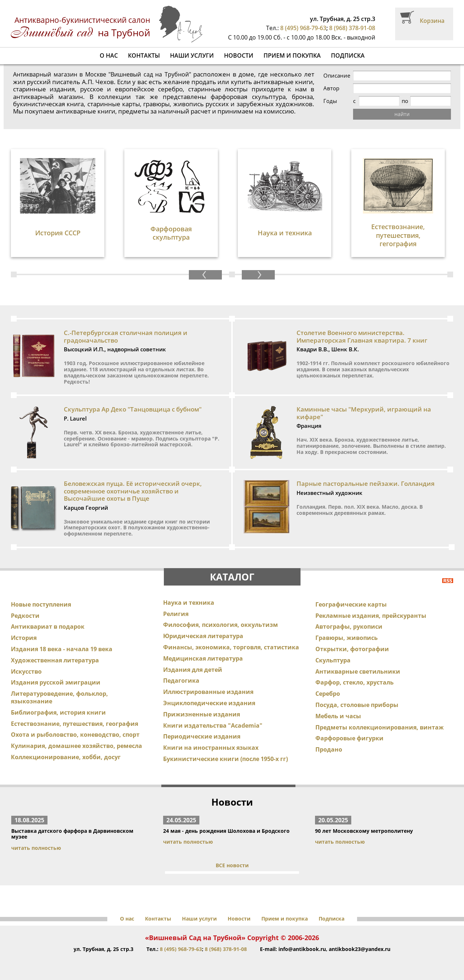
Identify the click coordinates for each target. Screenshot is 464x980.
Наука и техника (189, 603)
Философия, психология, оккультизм (221, 625)
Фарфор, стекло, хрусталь (355, 682)
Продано (329, 749)
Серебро (328, 694)
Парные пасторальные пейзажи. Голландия (366, 483)
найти (402, 114)
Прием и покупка (292, 55)
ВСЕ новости (232, 865)
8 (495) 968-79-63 (303, 28)
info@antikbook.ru (302, 949)
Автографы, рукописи (349, 627)
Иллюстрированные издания (208, 692)
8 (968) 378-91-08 (352, 28)
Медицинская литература (203, 658)
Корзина (432, 21)
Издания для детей (193, 670)
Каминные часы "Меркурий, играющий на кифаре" (364, 413)
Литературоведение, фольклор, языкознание (59, 697)
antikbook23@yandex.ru (360, 949)
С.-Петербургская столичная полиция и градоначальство (126, 336)
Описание (337, 76)
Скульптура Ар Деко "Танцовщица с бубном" (133, 409)
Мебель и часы (338, 716)
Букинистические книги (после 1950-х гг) (225, 759)
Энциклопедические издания (209, 703)
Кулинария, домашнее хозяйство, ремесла (76, 746)
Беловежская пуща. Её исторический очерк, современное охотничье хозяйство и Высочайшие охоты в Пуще (133, 491)
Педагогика (181, 681)
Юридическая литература (203, 636)
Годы (330, 101)
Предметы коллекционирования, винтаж (380, 727)
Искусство (26, 671)
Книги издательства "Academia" (213, 725)
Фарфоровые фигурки (349, 738)
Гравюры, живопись (347, 638)
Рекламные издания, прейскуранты (371, 616)
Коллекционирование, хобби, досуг (66, 757)
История (24, 638)
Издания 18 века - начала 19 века (62, 649)
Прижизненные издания (202, 714)
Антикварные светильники (358, 671)
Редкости (25, 616)
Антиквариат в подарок (48, 627)
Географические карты (351, 604)
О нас (109, 55)
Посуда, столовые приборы (357, 705)
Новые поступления (41, 604)
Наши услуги (192, 55)
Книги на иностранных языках (211, 748)
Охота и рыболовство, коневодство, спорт (75, 735)
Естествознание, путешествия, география (74, 724)
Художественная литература (55, 660)
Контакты (144, 55)
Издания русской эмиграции (56, 682)
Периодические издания (202, 736)
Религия (176, 614)
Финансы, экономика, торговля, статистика (231, 647)
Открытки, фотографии (352, 649)
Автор (331, 88)
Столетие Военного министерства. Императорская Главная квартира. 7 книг (362, 336)
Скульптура (333, 660)
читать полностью (36, 848)
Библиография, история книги (58, 712)
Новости (239, 55)
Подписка (348, 55)
